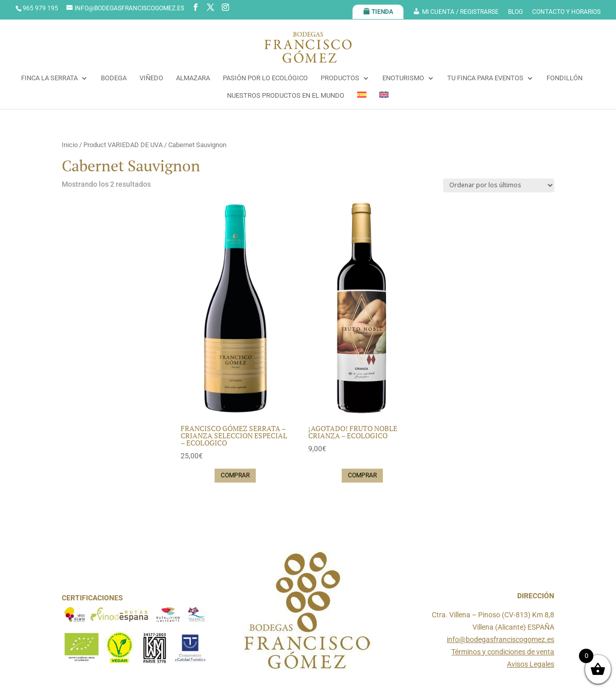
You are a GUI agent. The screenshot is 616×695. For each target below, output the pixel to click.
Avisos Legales (531, 664)
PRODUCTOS (340, 78)
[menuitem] (362, 100)
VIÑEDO (151, 78)
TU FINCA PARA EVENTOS (485, 78)
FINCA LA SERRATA (49, 78)
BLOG (515, 12)
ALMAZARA (193, 78)
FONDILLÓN (565, 78)
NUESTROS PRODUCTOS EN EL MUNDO (286, 96)
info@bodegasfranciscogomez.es (500, 639)
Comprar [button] (235, 475)
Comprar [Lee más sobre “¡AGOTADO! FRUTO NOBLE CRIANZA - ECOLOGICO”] (362, 475)
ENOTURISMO (403, 78)
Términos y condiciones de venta (503, 652)
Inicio (70, 145)
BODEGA (114, 78)
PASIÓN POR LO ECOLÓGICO (265, 78)
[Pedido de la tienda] (499, 185)
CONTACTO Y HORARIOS (566, 12)
